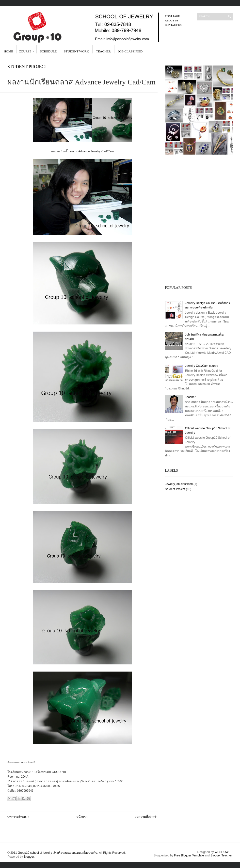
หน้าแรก (82, 817)
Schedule (48, 51)
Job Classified (130, 51)
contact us (173, 25)
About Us (172, 20)
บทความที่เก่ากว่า (146, 817)
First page (172, 16)
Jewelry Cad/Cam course (202, 366)
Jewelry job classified (179, 484)
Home (8, 51)
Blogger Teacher (221, 855)
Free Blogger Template (189, 855)
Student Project (27, 67)
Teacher (103, 51)
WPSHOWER (224, 852)
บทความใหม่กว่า (18, 817)
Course (25, 51)
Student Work (76, 51)
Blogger (29, 857)
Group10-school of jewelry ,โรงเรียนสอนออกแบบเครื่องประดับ (57, 853)
